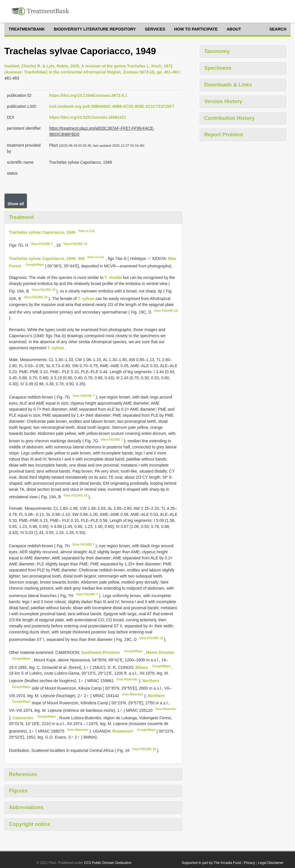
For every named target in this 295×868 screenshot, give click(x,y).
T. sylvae (86, 299)
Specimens (218, 68)
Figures (18, 791)
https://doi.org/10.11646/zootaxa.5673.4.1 (88, 95)
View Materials (127, 679)
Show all (16, 204)
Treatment (21, 217)
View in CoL (87, 231)
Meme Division (160, 652)
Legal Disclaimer (271, 863)
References (23, 774)
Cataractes (23, 718)
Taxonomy (217, 51)
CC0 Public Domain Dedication (108, 863)
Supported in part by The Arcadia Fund (211, 863)
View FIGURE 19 (75, 244)
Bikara (142, 667)
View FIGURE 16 (144, 749)
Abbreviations (26, 807)
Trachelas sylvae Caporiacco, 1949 (42, 232)
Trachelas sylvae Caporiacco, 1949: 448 (47, 258)
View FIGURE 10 (35, 297)
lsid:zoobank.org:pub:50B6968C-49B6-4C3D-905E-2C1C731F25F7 (111, 106)
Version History (223, 101)
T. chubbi (113, 278)
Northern (151, 681)
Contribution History (229, 118)
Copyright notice (30, 824)
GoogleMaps (35, 265)
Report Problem (224, 135)
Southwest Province (101, 652)
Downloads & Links (228, 85)
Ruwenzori (123, 731)
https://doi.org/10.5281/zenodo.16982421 (88, 117)
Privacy (249, 863)
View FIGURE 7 (42, 244)
